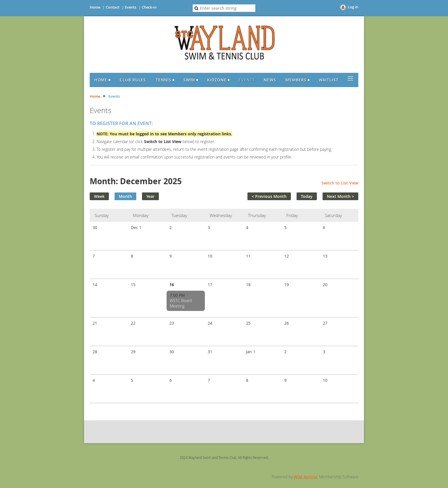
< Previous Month (269, 196)
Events (131, 7)
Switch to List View (340, 183)
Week (99, 196)
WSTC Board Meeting (181, 303)
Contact (113, 7)
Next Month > (340, 196)
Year (150, 196)
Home (95, 7)
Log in (353, 7)
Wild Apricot (306, 477)
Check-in (149, 7)
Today (307, 196)
